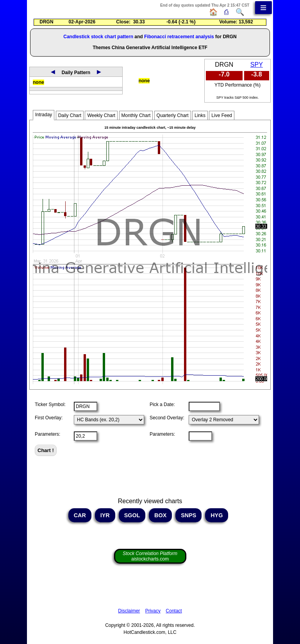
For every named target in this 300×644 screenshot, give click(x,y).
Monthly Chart (136, 115)
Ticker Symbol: (50, 404)
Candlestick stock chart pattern (98, 37)
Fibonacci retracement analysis (179, 37)
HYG (217, 515)
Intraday (44, 115)
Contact (174, 611)
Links (200, 115)
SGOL (132, 515)
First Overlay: (49, 418)
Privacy (153, 611)
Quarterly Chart (173, 115)
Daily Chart (70, 115)
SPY (257, 65)
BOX (160, 515)
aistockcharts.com (150, 556)
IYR (105, 515)
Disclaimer (129, 611)
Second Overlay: (167, 418)
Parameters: (47, 434)
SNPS (188, 515)
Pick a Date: (162, 404)
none (38, 82)
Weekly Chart (101, 115)
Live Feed (222, 115)
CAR (80, 515)
